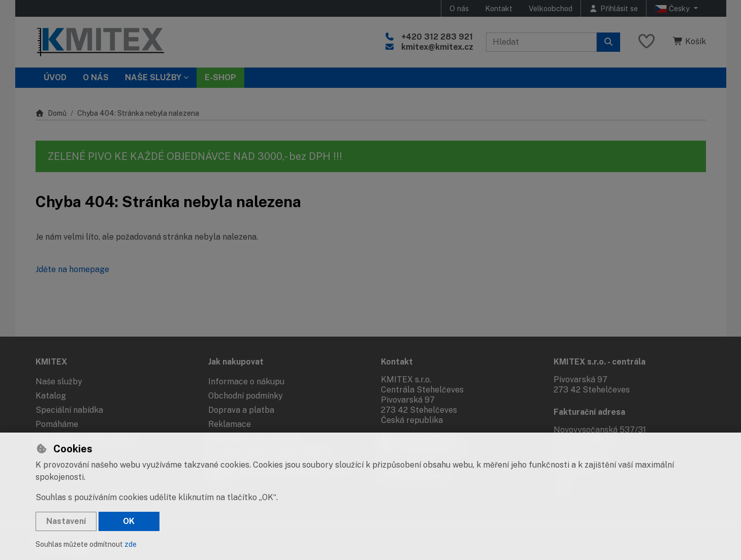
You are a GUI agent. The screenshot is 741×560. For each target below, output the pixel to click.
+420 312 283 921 (437, 37)
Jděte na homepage (72, 269)
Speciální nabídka (69, 410)
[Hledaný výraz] (541, 42)
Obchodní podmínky (246, 396)
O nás (459, 8)
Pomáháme (57, 424)
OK (129, 521)
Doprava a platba (241, 410)
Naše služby (59, 382)
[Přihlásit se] (614, 8)
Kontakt (499, 8)
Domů (51, 113)
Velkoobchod (551, 8)
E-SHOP (220, 77)
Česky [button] (673, 9)
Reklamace (230, 424)
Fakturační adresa (589, 412)
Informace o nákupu (246, 382)
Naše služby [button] (153, 77)
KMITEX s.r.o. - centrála (600, 362)
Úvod (55, 77)
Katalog (51, 396)
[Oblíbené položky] (647, 42)
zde (131, 544)
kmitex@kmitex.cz (437, 47)
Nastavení (66, 521)
